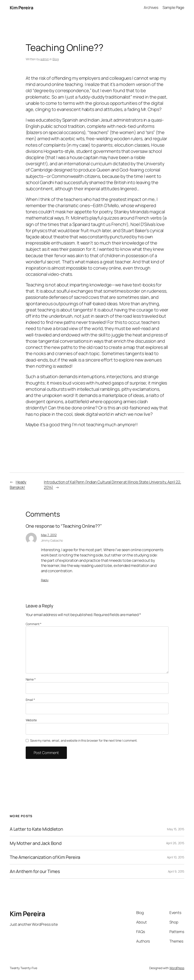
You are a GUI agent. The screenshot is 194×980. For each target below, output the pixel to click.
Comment (34, 624)
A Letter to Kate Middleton (36, 829)
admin (45, 59)
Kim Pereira (22, 8)
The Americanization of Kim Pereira (45, 857)
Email (30, 700)
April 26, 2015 (175, 843)
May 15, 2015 (176, 829)
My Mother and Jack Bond (36, 843)
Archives (151, 7)
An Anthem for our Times (35, 871)
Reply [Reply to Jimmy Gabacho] (45, 580)
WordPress (177, 968)
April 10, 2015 (176, 857)
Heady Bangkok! (18, 485)
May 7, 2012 (49, 535)
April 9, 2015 (176, 871)
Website (31, 720)
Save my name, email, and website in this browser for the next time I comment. (84, 740)
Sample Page (173, 7)
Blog (56, 59)
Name (31, 679)
